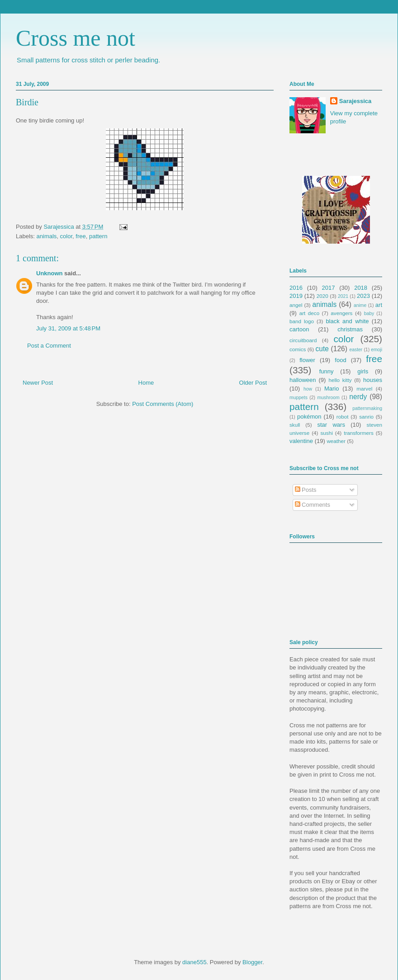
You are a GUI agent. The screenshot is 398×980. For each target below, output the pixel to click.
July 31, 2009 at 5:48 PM (68, 328)
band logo (302, 321)
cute (322, 349)
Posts (306, 490)
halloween (303, 380)
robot (343, 417)
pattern (98, 236)
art (379, 305)
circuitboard (303, 340)
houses (373, 380)
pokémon (309, 417)
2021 (343, 296)
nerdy (358, 397)
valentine (301, 441)
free (81, 236)
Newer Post (38, 383)
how (308, 389)
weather (336, 441)
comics (298, 349)
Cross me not (76, 38)
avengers (341, 313)
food (340, 360)
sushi (327, 433)
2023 (363, 296)
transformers (359, 433)
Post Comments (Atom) (163, 404)
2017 (329, 288)
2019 (296, 296)
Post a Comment (49, 346)
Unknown (50, 273)
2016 (296, 288)
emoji (377, 350)
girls (363, 371)
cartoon (299, 329)
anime (360, 305)
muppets (298, 398)
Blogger (252, 962)
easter (356, 350)
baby (369, 313)
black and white (347, 321)
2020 (322, 296)
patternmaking (367, 408)
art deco (309, 313)
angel (296, 305)
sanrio (366, 417)
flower (307, 360)
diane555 (194, 962)
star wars (331, 425)
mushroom (329, 398)
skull (295, 425)
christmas (350, 329)
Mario (332, 389)
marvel (364, 389)
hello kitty (340, 380)
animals (47, 236)
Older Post (253, 383)
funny (327, 371)
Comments (313, 505)
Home (146, 383)
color (66, 236)
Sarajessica (59, 227)
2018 (361, 288)
